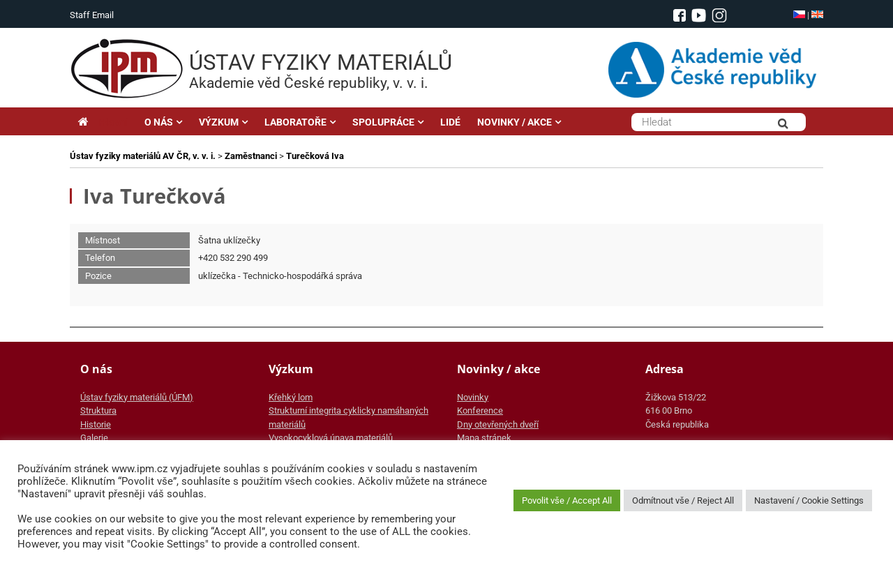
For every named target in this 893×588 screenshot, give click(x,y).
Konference (480, 410)
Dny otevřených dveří (498, 424)
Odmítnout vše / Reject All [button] (683, 500)
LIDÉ (450, 122)
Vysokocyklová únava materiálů (331, 438)
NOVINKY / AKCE (515, 122)
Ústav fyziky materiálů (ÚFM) (137, 397)
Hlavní (103, 122)
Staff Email (92, 15)
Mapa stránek (484, 438)
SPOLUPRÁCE (383, 122)
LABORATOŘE (295, 122)
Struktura (98, 410)
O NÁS (159, 122)
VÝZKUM (219, 122)
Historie (96, 424)
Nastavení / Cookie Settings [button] (809, 500)
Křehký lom (291, 397)
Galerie (94, 438)
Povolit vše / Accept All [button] (567, 500)
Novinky (473, 397)
